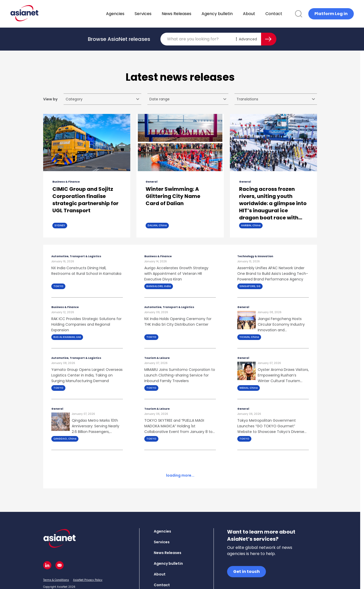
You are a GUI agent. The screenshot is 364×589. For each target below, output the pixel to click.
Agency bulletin (230, 14)
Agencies (128, 14)
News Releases (190, 14)
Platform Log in (331, 14)
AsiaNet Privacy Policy (88, 560)
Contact (287, 14)
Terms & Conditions (56, 560)
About (262, 14)
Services (156, 14)
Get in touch (246, 552)
